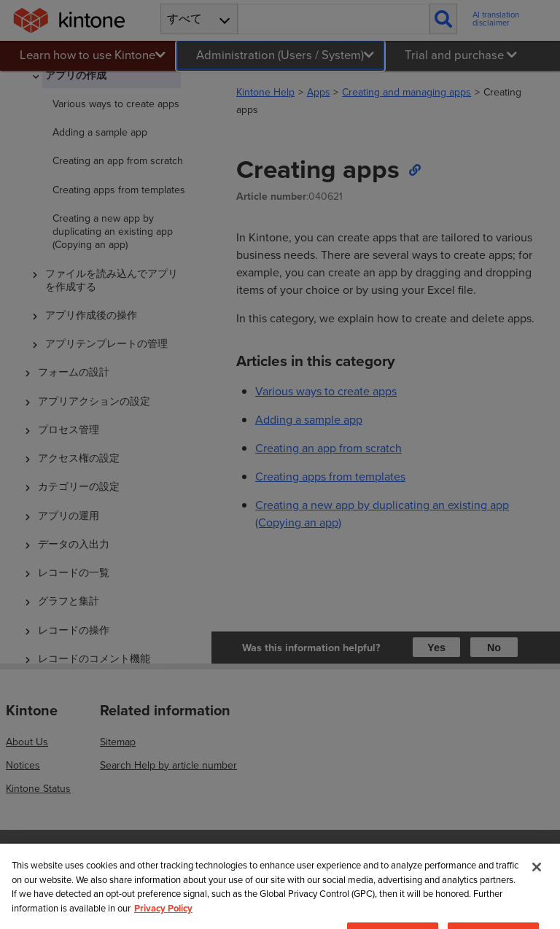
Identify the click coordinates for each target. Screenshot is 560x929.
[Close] (537, 891)
